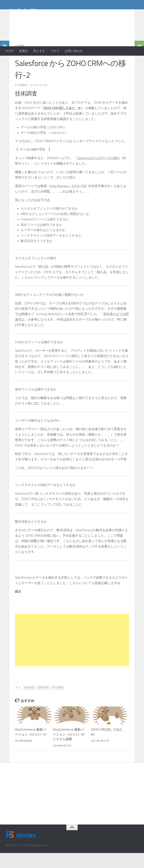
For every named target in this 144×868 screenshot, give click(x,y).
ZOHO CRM (43, 702)
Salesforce (29, 702)
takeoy (23, 100)
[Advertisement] (108, 30)
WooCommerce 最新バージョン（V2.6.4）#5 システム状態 (69, 749)
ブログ (55, 51)
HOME (10, 51)
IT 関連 (19, 61)
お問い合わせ (74, 51)
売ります (39, 51)
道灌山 (23, 51)
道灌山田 (21, 13)
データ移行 (57, 702)
